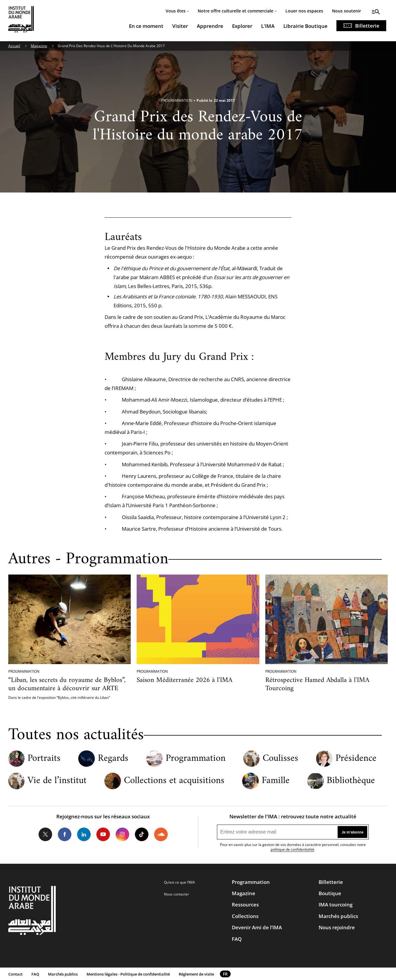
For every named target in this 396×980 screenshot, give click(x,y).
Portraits (44, 759)
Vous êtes (176, 11)
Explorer (242, 26)
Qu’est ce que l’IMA (179, 882)
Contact (15, 974)
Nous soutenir (346, 11)
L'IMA (268, 26)
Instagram (122, 834)
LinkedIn (84, 834)
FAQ (237, 939)
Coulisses (280, 759)
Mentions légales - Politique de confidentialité (128, 974)
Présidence (356, 759)
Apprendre (210, 26)
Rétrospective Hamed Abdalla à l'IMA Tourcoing (317, 684)
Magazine (39, 46)
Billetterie (367, 26)
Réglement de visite (196, 974)
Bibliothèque (351, 781)
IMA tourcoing (336, 905)
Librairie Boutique (305, 26)
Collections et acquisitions (174, 781)
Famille (276, 781)
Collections (245, 916)
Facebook (65, 834)
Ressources (245, 905)
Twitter (45, 834)
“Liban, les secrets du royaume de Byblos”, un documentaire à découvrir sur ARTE (67, 684)
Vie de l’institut (57, 781)
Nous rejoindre (337, 927)
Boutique (330, 893)
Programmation (196, 759)
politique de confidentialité (292, 849)
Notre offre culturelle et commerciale (235, 11)
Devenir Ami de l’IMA (257, 927)
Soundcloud (161, 834)
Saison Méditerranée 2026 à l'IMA (185, 680)
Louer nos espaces (304, 11)
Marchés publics (338, 916)
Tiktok (142, 834)
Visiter (180, 26)
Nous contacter (177, 894)
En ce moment (146, 26)
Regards (113, 759)
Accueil (14, 46)
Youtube (103, 834)
